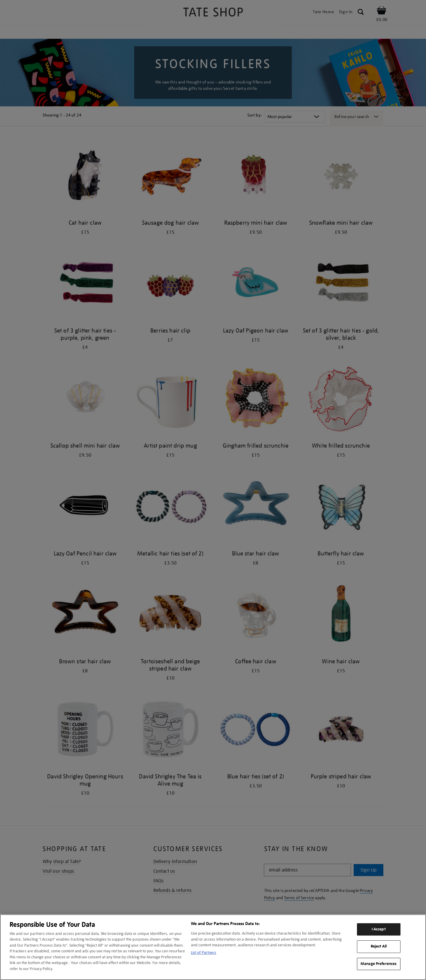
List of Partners (204, 953)
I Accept (379, 929)
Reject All (379, 946)
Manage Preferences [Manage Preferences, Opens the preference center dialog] (379, 964)
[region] (213, 947)
